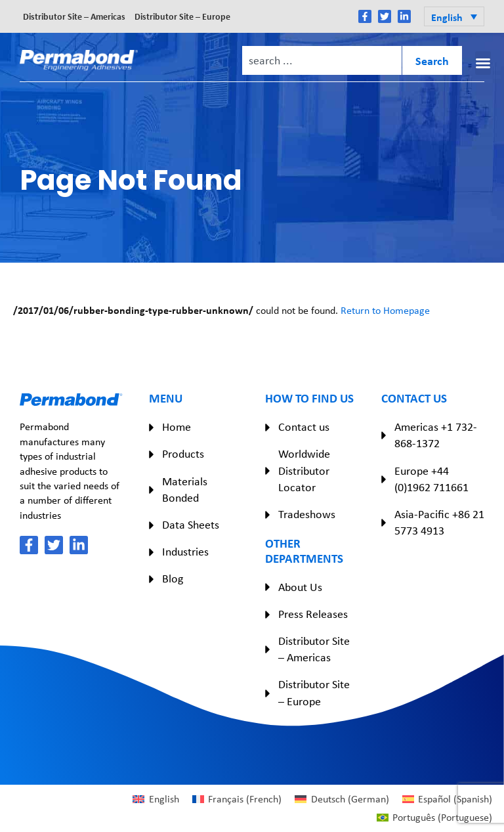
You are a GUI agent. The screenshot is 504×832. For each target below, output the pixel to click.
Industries (185, 552)
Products (183, 454)
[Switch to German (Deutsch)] (342, 799)
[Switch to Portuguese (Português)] (434, 818)
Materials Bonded (185, 490)
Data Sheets (191, 525)
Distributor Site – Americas (74, 16)
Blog (173, 579)
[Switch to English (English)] (156, 799)
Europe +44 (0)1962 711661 (431, 479)
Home (177, 427)
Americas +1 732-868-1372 (436, 435)
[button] (454, 16)
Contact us (304, 427)
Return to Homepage (385, 310)
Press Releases (313, 614)
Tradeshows (307, 514)
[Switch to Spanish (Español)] (447, 799)
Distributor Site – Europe (182, 16)
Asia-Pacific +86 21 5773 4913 (439, 522)
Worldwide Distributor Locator (304, 470)
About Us (300, 587)
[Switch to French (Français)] (237, 799)
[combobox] (322, 60)
